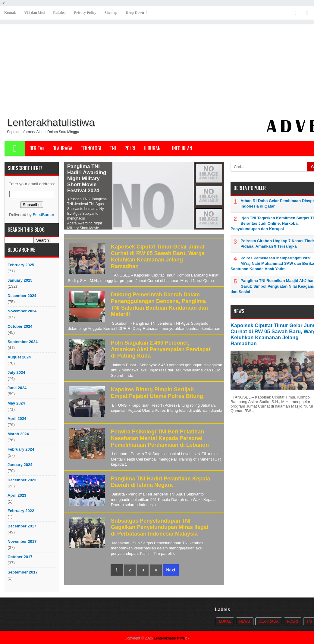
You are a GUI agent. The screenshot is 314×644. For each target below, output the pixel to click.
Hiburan (154, 148)
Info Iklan (182, 148)
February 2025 (21, 265)
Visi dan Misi (35, 13)
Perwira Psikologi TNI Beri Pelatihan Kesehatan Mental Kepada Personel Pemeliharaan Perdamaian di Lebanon (160, 438)
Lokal (225, 621)
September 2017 (23, 572)
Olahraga (62, 148)
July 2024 (16, 372)
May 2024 (16, 403)
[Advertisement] (163, 70)
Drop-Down (135, 13)
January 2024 (20, 465)
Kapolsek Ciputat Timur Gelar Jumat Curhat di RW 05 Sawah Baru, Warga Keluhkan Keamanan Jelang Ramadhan (158, 256)
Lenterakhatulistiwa (169, 638)
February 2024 (21, 449)
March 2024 (18, 434)
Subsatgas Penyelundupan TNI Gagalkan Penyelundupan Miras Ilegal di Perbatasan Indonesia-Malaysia (160, 527)
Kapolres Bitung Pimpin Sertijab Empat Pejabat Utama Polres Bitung (157, 393)
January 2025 (20, 280)
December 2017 (22, 526)
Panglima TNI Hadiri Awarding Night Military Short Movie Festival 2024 (87, 178)
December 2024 (22, 296)
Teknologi (91, 148)
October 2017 (20, 557)
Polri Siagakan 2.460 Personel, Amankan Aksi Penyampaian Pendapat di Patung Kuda (161, 349)
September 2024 (23, 342)
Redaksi (59, 13)
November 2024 (22, 311)
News (245, 621)
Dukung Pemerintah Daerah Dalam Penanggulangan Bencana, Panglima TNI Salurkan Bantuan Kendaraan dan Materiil (159, 304)
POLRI (130, 148)
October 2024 (20, 326)
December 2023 (22, 480)
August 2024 (19, 357)
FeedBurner (44, 215)
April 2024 (17, 419)
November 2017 (22, 541)
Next (171, 570)
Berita (37, 148)
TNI (113, 148)
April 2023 (17, 495)
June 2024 (17, 388)
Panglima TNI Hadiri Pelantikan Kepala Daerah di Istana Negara (160, 482)
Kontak (10, 13)
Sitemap (111, 13)
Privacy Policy (85, 13)
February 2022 (21, 511)
